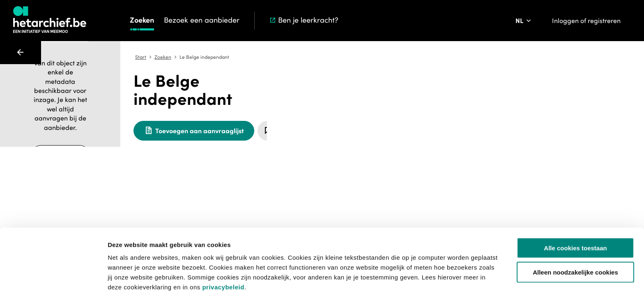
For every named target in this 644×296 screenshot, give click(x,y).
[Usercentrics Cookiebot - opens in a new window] (53, 280)
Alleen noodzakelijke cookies (575, 238)
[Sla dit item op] (412, 113)
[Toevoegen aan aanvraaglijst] (339, 113)
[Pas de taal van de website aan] (524, 21)
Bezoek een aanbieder (202, 20)
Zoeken (142, 20)
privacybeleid (223, 253)
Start (286, 57)
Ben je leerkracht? (304, 20)
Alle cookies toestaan (575, 214)
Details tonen (444, 280)
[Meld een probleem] (435, 113)
